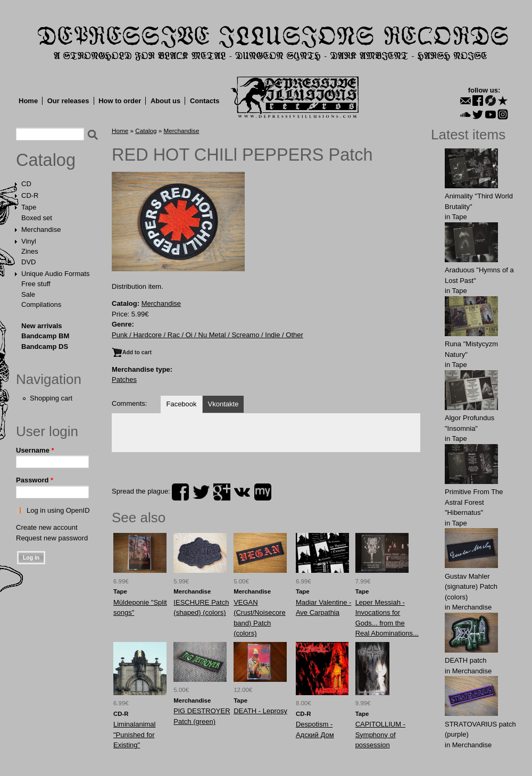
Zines (30, 251)
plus (222, 492)
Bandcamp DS (45, 347)
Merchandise (41, 230)
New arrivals (42, 326)
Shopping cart (51, 398)
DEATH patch (466, 660)
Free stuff (36, 284)
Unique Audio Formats (56, 274)
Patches (124, 379)
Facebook (181, 404)
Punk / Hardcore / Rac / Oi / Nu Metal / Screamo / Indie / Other (207, 335)
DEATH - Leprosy (260, 711)
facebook (180, 492)
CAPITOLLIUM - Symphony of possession (380, 735)
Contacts (205, 101)
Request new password (52, 538)
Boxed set (37, 218)
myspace (263, 492)
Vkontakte (223, 404)
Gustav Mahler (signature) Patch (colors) (471, 587)
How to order (120, 101)
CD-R (30, 195)
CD (26, 184)
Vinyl (29, 241)
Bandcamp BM (45, 336)
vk (242, 492)
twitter (201, 492)
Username (35, 450)
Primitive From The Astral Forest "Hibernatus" (474, 502)
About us (165, 101)
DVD (28, 262)
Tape (29, 207)
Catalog (46, 160)
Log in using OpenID (58, 510)
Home (28, 101)
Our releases (68, 101)
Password (35, 480)
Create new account (47, 527)
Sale (28, 294)
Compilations (41, 304)
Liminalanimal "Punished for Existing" (134, 735)
